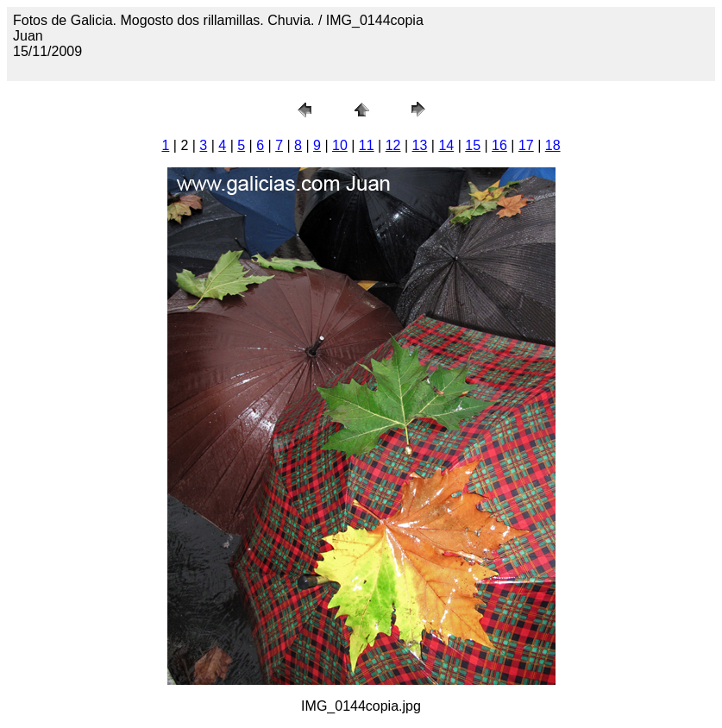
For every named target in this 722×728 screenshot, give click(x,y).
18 (553, 145)
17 (526, 145)
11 (367, 145)
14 (446, 145)
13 (420, 145)
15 (473, 145)
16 (499, 145)
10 (340, 145)
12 (393, 145)
